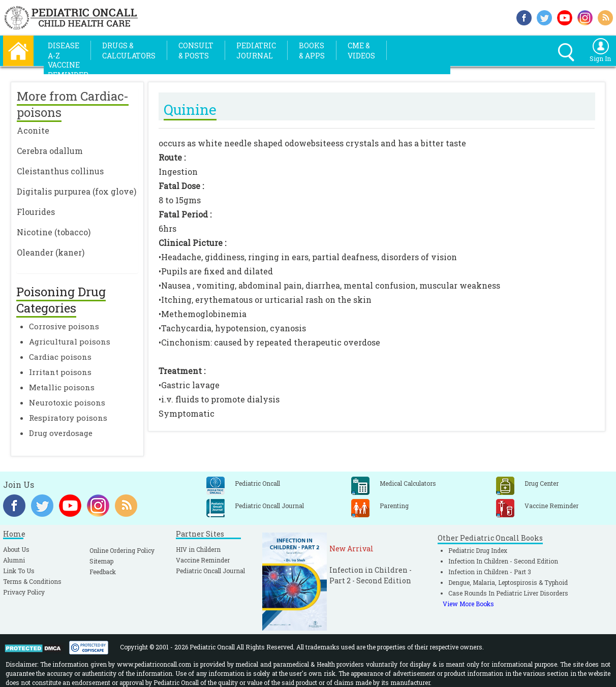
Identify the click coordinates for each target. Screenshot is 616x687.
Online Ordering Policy (122, 550)
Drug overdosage (61, 433)
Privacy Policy (24, 592)
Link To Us (19, 571)
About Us (16, 549)
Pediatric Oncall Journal (210, 571)
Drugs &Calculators (129, 51)
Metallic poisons (62, 387)
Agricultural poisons (70, 341)
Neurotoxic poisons (67, 402)
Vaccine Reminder (203, 560)
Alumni (14, 560)
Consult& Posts (196, 51)
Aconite (33, 130)
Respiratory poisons (68, 418)
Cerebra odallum (50, 151)
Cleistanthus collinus (60, 171)
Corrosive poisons (64, 326)
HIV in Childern (198, 549)
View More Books (468, 604)
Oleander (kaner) (51, 252)
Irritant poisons (60, 372)
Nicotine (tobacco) (54, 232)
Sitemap (101, 561)
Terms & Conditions (32, 581)
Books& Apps (312, 51)
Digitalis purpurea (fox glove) (76, 191)
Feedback (103, 572)
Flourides (36, 212)
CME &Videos (361, 51)
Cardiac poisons (60, 357)
